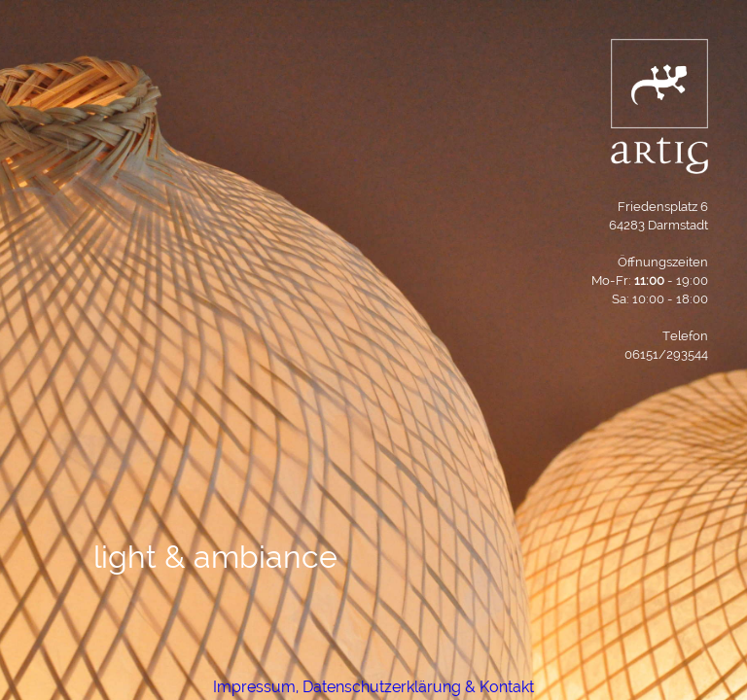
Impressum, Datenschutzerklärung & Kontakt (373, 687)
